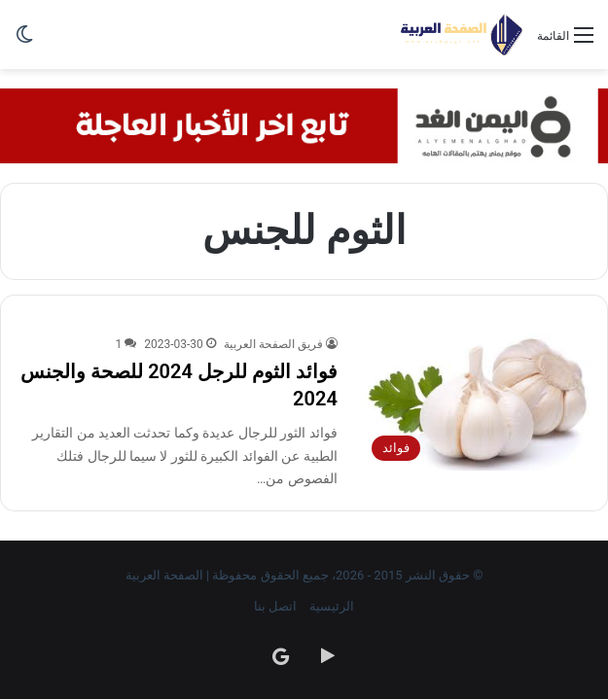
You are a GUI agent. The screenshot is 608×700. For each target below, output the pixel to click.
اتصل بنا (275, 606)
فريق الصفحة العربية (273, 344)
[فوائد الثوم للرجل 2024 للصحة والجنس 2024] (477, 403)
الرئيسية (332, 606)
